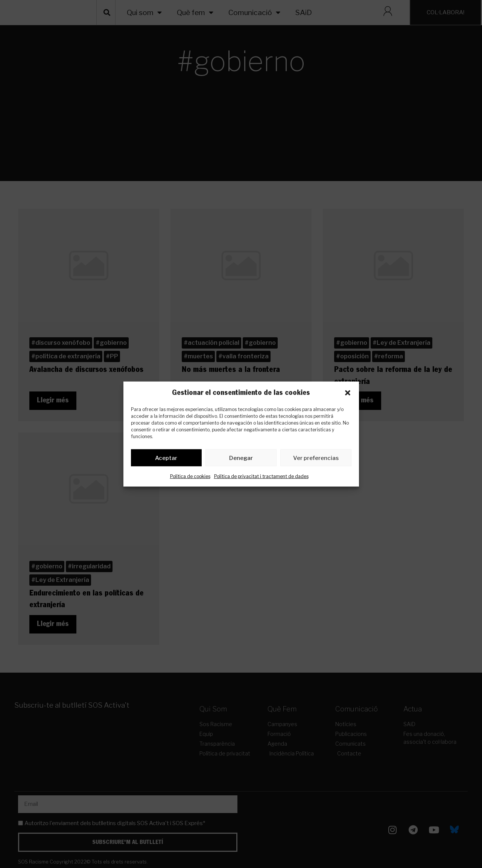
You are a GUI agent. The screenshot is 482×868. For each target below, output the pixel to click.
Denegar (241, 459)
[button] (348, 393)
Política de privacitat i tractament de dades (261, 478)
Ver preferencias (316, 459)
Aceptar (166, 459)
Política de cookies (190, 478)
